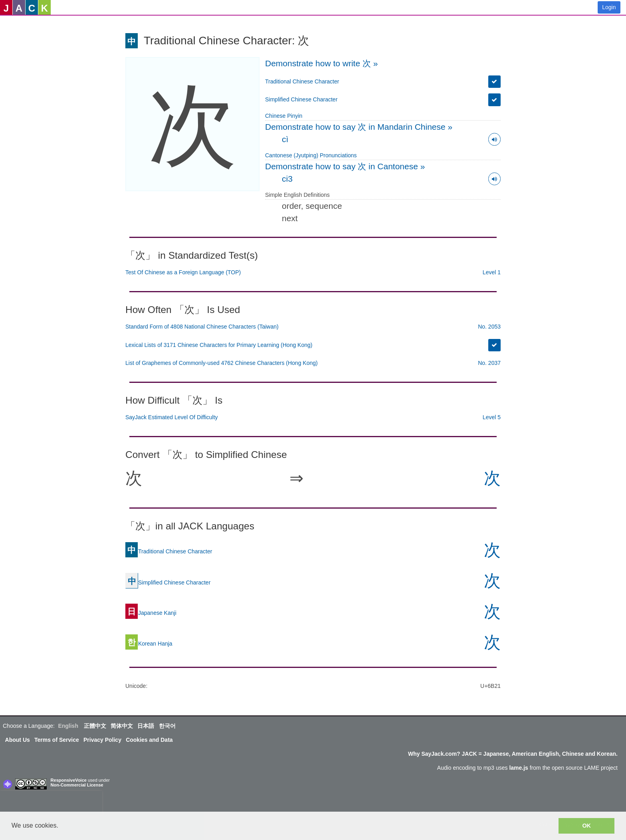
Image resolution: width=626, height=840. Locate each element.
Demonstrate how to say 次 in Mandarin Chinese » (359, 127)
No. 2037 (489, 363)
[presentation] (51, 803)
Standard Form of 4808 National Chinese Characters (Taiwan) (202, 327)
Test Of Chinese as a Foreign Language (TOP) (183, 272)
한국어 (167, 726)
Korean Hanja (149, 643)
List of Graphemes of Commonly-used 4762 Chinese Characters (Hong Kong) (222, 363)
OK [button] (586, 826)
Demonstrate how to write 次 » (321, 63)
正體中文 (95, 726)
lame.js (518, 768)
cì (285, 139)
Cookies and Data (149, 740)
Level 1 (492, 272)
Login (609, 7)
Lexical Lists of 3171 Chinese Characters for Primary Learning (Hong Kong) (219, 345)
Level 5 (492, 417)
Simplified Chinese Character (301, 99)
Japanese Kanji (151, 612)
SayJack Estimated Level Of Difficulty (172, 417)
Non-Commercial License (77, 785)
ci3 (287, 179)
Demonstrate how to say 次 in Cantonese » (345, 166)
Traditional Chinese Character (302, 81)
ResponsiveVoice (69, 780)
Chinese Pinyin (284, 116)
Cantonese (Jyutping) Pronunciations (311, 155)
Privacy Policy (102, 740)
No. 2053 (489, 327)
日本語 (146, 726)
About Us (18, 740)
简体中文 (122, 726)
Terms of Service (57, 740)
